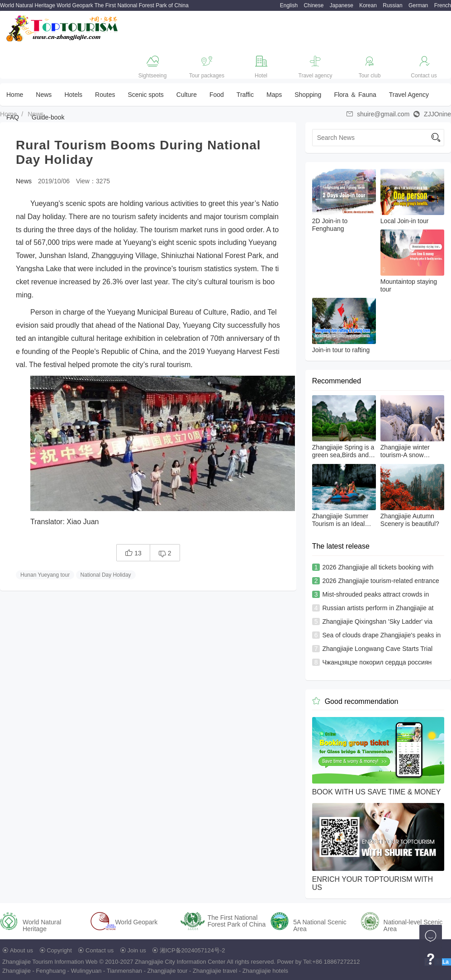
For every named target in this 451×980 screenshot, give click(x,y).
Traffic (245, 95)
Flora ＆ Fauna (355, 95)
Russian (392, 5)
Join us (137, 950)
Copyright (59, 950)
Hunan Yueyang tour (45, 575)
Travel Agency (409, 95)
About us (21, 950)
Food (217, 95)
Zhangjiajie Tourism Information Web (50, 962)
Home (15, 95)
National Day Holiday (106, 575)
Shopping (308, 95)
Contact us (100, 950)
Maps (274, 95)
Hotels (73, 95)
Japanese (342, 5)
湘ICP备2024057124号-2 (192, 950)
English (289, 5)
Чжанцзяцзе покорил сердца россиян (377, 662)
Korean (368, 5)
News (44, 95)
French (443, 5)
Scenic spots (145, 95)
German (418, 5)
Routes (105, 95)
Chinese (313, 5)
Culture (187, 95)
